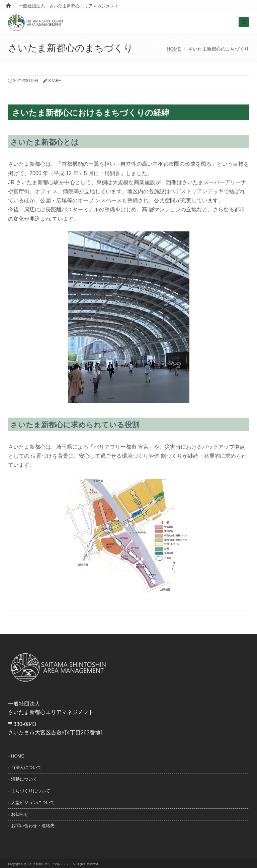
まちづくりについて (31, 791)
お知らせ (20, 814)
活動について (24, 779)
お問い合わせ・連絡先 (33, 826)
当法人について (26, 767)
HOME (174, 49)
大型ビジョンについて (33, 803)
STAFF (54, 81)
